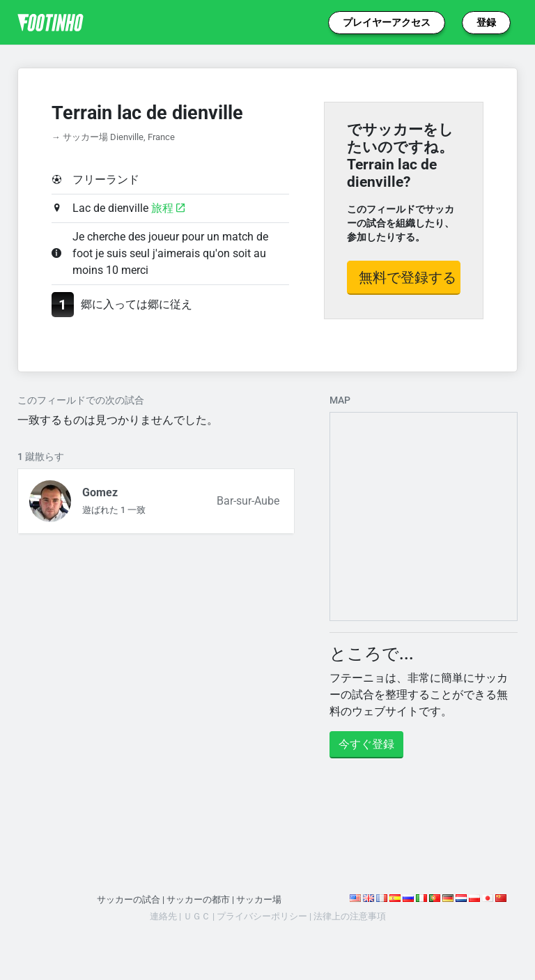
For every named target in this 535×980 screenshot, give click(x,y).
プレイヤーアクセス (387, 22)
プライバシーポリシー (262, 916)
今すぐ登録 (366, 744)
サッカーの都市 (198, 899)
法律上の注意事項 (350, 916)
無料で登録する (408, 277)
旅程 (168, 208)
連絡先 (163, 916)
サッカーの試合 (129, 899)
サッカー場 (259, 899)
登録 (486, 22)
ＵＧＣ (197, 916)
